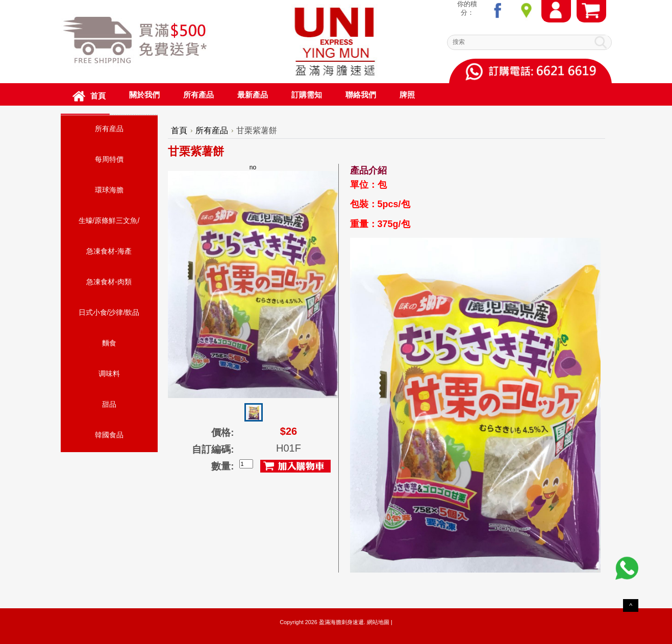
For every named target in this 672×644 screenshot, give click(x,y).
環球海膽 (109, 190)
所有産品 (109, 129)
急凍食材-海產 (109, 251)
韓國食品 (109, 435)
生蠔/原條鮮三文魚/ (109, 220)
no (253, 281)
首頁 (179, 130)
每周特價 (109, 159)
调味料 (109, 374)
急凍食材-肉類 (109, 282)
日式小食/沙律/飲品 (109, 312)
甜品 (109, 404)
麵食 (109, 343)
